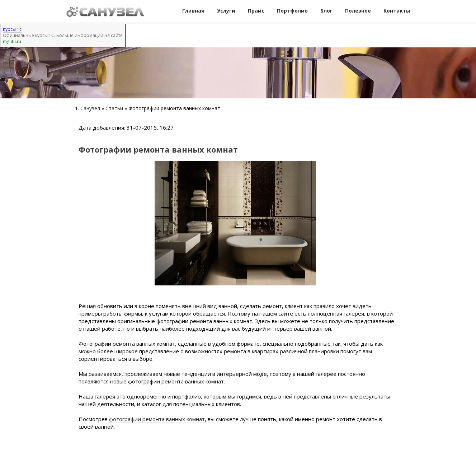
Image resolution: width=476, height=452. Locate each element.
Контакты (397, 11)
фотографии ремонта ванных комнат (157, 419)
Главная (193, 11)
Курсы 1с (12, 29)
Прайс (256, 11)
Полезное (358, 11)
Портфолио (292, 11)
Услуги (226, 11)
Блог (326, 11)
